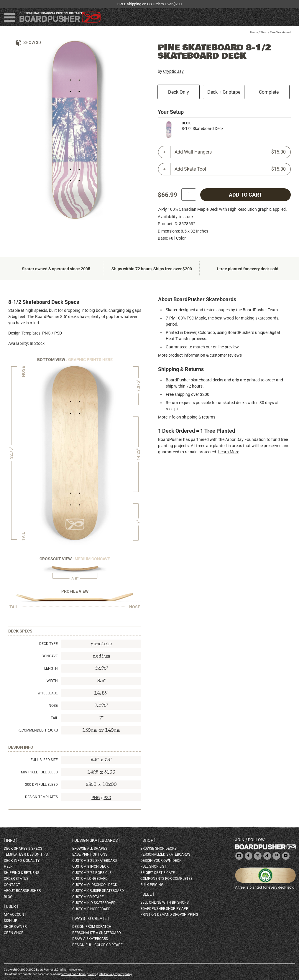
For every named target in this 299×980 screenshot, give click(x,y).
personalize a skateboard (97, 933)
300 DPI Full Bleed (41, 785)
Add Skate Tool (230, 169)
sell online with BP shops (165, 902)
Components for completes (166, 879)
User (11, 906)
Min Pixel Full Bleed (39, 772)
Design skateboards (96, 840)
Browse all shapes (90, 849)
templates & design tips (26, 854)
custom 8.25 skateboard (95, 861)
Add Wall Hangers (230, 152)
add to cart (245, 195)
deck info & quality (22, 861)
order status (16, 879)
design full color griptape (97, 945)
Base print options (90, 854)
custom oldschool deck (95, 885)
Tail (54, 718)
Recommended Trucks (38, 730)
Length (51, 668)
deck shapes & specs (23, 849)
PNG (46, 333)
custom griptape (88, 897)
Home (254, 32)
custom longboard (90, 879)
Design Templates (41, 797)
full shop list (153, 867)
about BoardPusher (22, 891)
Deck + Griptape (224, 92)
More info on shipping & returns (187, 417)
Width (52, 681)
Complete (269, 92)
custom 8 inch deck (91, 867)
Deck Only (179, 92)
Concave (50, 656)
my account (15, 915)
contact (12, 885)
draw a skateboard (90, 939)
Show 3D (32, 42)
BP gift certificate (158, 873)
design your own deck (161, 861)
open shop (14, 933)
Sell (147, 894)
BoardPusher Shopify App (164, 909)
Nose (53, 706)
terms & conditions (73, 974)
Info (11, 840)
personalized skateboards (165, 854)
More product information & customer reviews (200, 355)
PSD (58, 333)
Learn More (229, 452)
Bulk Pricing (152, 885)
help (8, 867)
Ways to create (91, 918)
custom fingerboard (91, 909)
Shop (264, 32)
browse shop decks (158, 849)
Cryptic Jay (173, 71)
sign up (11, 921)
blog (8, 897)
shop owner (15, 927)
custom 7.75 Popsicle (92, 873)
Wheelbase (48, 693)
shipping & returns (22, 873)
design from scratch (92, 927)
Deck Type (49, 644)
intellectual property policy (115, 974)
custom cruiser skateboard (98, 891)
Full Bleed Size (44, 760)
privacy (91, 974)
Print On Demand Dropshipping (169, 915)
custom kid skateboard (94, 903)
